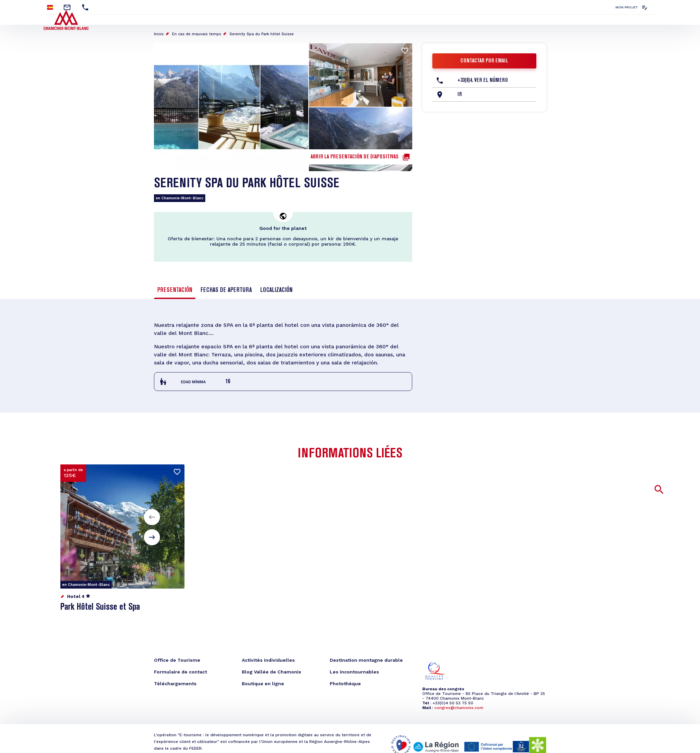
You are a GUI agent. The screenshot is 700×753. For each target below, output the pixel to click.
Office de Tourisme (177, 660)
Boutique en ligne (263, 684)
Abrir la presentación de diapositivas (355, 157)
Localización (276, 290)
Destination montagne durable (366, 660)
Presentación (175, 290)
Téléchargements (175, 684)
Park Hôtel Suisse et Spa (100, 607)
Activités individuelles (268, 660)
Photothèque (345, 684)
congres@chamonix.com (459, 708)
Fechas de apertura (226, 290)
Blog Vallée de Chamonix (272, 672)
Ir (460, 95)
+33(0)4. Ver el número (483, 81)
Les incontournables (354, 672)
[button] (152, 517)
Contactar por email (484, 61)
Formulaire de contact (180, 672)
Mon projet (627, 7)
